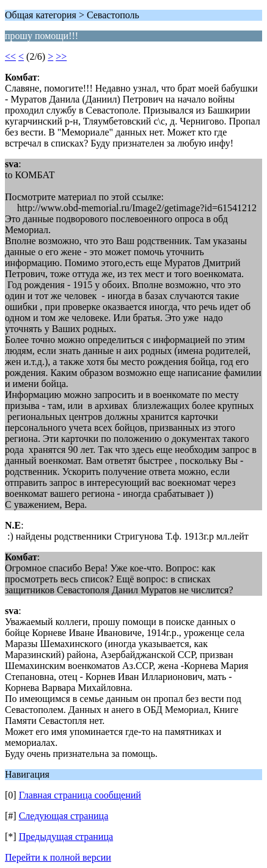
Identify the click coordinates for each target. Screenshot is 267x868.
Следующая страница (64, 816)
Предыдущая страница (66, 837)
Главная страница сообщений (80, 795)
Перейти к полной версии (58, 857)
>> (61, 56)
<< (10, 56)
